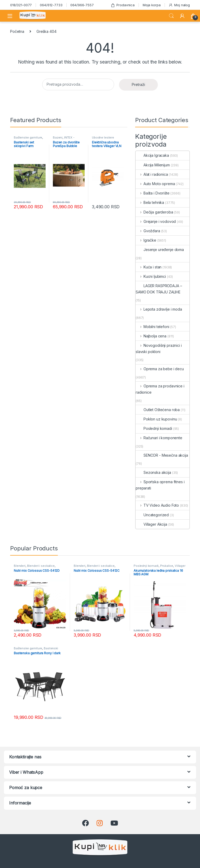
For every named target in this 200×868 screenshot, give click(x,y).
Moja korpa (152, 5)
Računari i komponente (159, 438)
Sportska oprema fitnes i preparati (160, 485)
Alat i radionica (152, 174)
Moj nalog (179, 5)
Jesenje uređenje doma (160, 250)
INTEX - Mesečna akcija (64, 139)
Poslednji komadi (154, 428)
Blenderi (20, 566)
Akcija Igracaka (152, 155)
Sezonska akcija (153, 472)
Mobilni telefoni (152, 327)
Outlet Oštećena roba (158, 410)
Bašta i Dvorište (153, 193)
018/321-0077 (21, 5)
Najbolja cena (151, 336)
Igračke (146, 240)
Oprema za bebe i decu (160, 369)
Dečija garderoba (154, 212)
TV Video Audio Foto (157, 505)
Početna (17, 31)
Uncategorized (152, 515)
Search (171, 16)
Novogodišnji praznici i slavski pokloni (159, 348)
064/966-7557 (82, 5)
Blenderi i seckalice (41, 566)
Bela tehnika (150, 202)
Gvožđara (148, 231)
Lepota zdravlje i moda (159, 309)
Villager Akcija (151, 524)
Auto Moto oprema (155, 184)
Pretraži (138, 84)
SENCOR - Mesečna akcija (162, 455)
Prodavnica (123, 5)
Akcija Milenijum (153, 165)
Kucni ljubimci (151, 276)
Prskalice (167, 566)
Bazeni (58, 137)
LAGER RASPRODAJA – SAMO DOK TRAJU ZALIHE (159, 289)
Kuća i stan (149, 267)
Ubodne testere (103, 137)
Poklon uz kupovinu (156, 419)
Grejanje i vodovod (156, 221)
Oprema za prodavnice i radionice (160, 389)
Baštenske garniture (28, 137)
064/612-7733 (51, 5)
